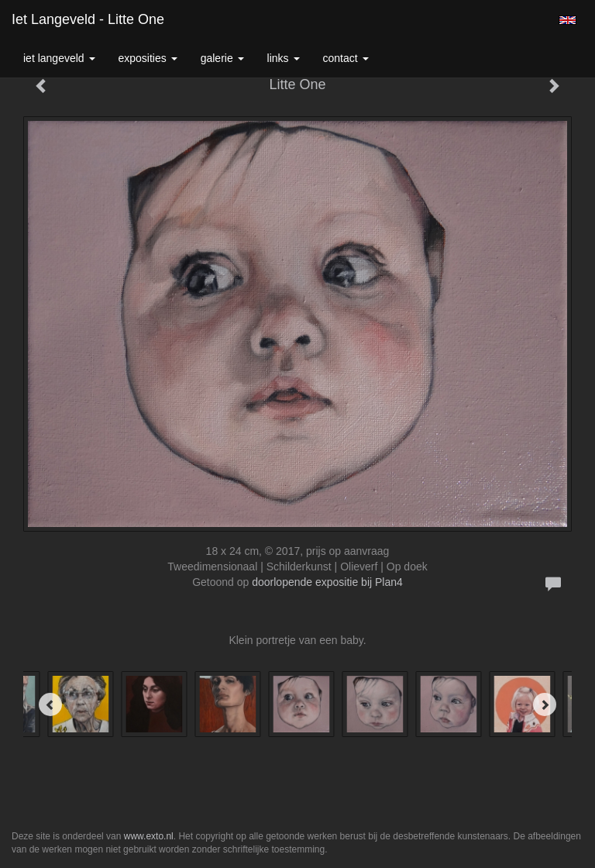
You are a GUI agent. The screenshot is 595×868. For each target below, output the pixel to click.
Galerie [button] (222, 58)
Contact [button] (346, 58)
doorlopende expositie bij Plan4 (327, 582)
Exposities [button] (148, 58)
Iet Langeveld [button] (59, 58)
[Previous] (50, 704)
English (567, 20)
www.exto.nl (149, 836)
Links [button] (284, 58)
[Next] (545, 704)
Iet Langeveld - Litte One (88, 19)
